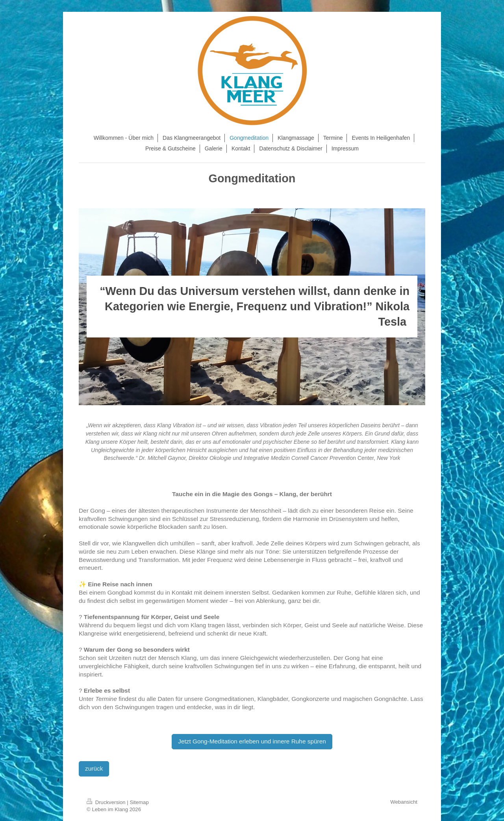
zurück (94, 768)
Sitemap (139, 802)
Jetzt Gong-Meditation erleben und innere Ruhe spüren (252, 741)
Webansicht (404, 802)
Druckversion (107, 802)
